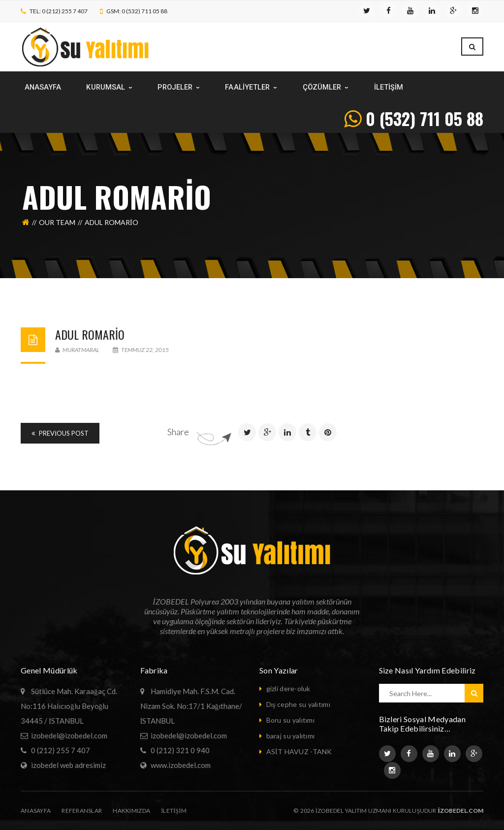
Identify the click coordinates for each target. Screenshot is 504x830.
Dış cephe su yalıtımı (298, 704)
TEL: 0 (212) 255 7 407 (59, 11)
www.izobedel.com (181, 765)
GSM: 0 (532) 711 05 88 (137, 11)
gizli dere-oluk (288, 688)
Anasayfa (36, 811)
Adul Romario (90, 334)
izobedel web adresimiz (68, 765)
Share (178, 432)
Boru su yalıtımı (290, 720)
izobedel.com (460, 811)
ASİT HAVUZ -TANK (299, 751)
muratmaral (77, 350)
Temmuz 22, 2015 (141, 350)
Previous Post (60, 433)
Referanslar (82, 811)
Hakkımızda (131, 811)
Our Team (57, 222)
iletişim (174, 811)
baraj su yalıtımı (291, 736)
